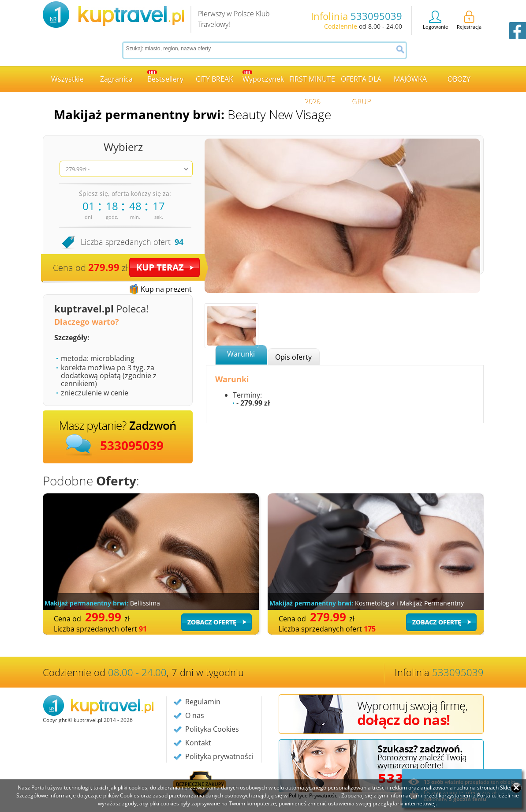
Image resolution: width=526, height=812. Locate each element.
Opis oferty (293, 357)
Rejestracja (469, 20)
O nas (195, 715)
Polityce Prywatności (314, 795)
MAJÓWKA (410, 79)
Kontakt (198, 743)
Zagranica (116, 79)
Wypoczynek (263, 77)
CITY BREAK (215, 79)
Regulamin (203, 702)
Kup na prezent (166, 289)
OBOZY (459, 79)
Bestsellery (165, 77)
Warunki (241, 354)
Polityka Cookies (212, 729)
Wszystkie (67, 79)
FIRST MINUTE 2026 (312, 83)
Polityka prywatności (219, 756)
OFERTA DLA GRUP (361, 83)
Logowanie (435, 20)
